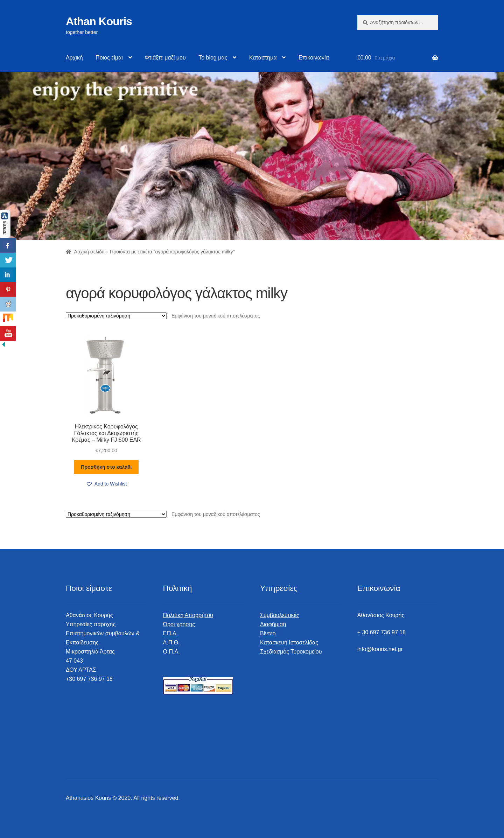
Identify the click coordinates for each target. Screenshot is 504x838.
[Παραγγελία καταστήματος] (116, 316)
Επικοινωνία (314, 58)
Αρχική (74, 58)
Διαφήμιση (273, 624)
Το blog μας (213, 58)
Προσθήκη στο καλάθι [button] (106, 467)
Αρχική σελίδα (89, 252)
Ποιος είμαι (109, 58)
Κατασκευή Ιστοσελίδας (289, 643)
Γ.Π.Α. (171, 633)
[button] (106, 484)
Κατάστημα (263, 58)
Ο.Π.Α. (171, 652)
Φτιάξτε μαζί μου (165, 58)
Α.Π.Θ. (171, 643)
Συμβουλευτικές (279, 615)
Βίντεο (268, 633)
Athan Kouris (99, 21)
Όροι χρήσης (179, 624)
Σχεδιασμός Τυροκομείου (291, 652)
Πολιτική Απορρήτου (188, 615)
